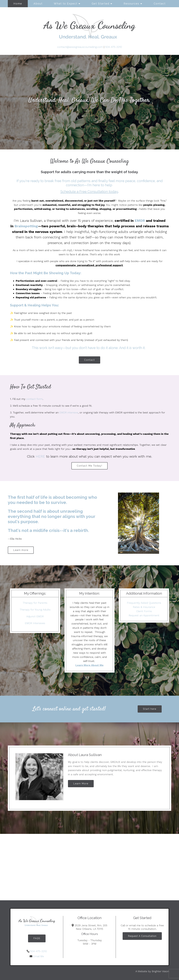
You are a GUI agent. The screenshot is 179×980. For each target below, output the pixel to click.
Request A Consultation (142, 936)
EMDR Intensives (35, 623)
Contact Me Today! (89, 466)
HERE (40, 456)
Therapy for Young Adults (35, 610)
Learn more (21, 550)
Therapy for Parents (35, 603)
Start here (150, 709)
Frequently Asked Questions (144, 603)
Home (18, 4)
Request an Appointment (144, 615)
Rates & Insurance (144, 607)
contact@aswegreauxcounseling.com (80, 47)
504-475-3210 (114, 47)
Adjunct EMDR (35, 616)
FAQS (37, 938)
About (38, 4)
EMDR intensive (69, 412)
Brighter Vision (160, 971)
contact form (34, 399)
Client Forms (144, 611)
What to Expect (66, 4)
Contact (160, 4)
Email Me (38, 956)
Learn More (81, 784)
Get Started (100, 4)
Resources (131, 4)
